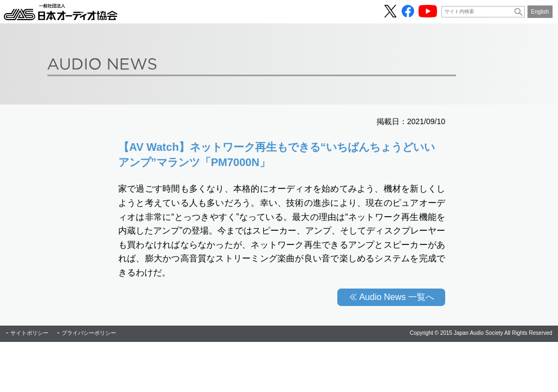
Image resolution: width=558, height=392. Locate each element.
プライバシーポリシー (89, 333)
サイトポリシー (29, 333)
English (540, 12)
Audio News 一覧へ (397, 297)
